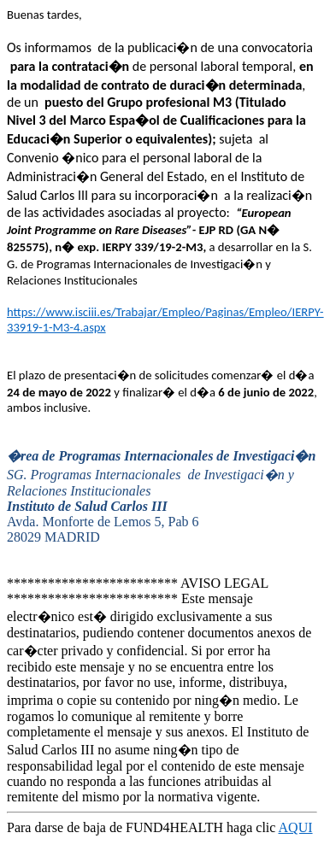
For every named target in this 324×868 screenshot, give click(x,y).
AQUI (296, 827)
